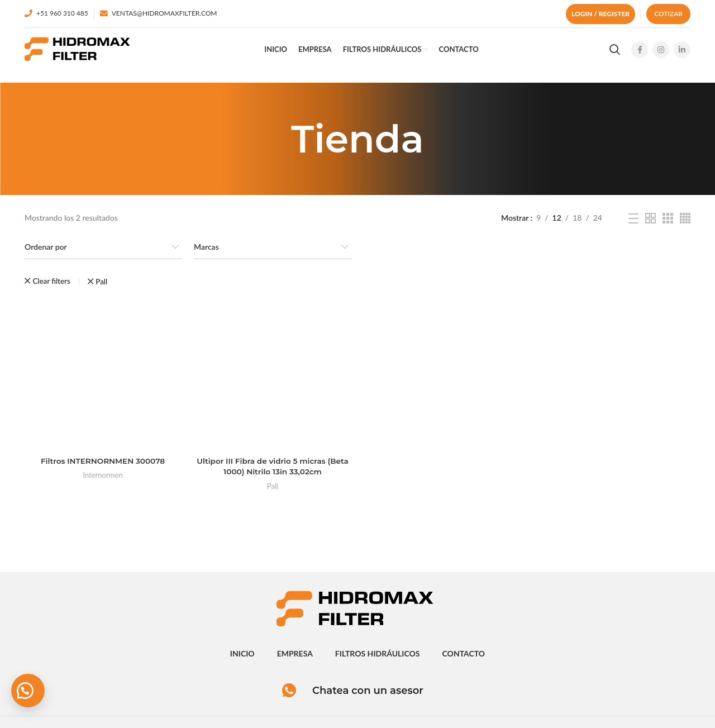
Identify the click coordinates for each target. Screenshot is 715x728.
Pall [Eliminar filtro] (101, 289)
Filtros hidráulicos (378, 658)
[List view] (633, 225)
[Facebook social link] (640, 53)
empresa (295, 658)
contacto (464, 658)
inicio (242, 658)
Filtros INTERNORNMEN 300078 (101, 468)
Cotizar (668, 14)
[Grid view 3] (668, 225)
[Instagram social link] (661, 53)
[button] (28, 689)
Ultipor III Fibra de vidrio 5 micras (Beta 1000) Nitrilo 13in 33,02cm (272, 474)
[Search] (615, 53)
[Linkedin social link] (682, 53)
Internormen (101, 483)
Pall (272, 493)
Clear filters (51, 288)
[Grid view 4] (685, 225)
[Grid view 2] (650, 225)
